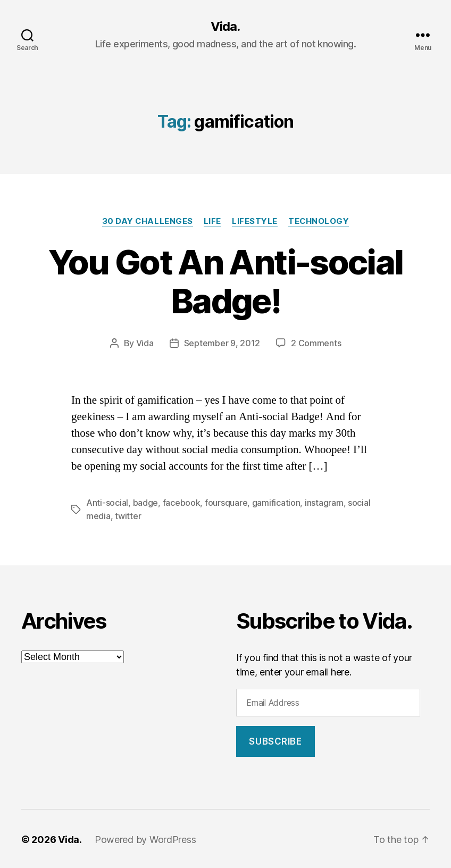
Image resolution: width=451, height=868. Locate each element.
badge (146, 502)
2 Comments (316, 343)
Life (212, 221)
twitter (128, 515)
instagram (324, 502)
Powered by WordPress (145, 838)
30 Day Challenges (147, 221)
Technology (319, 221)
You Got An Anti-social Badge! (225, 281)
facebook (182, 502)
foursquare (226, 502)
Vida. (225, 27)
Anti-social (107, 502)
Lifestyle (255, 221)
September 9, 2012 (222, 343)
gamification (276, 502)
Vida (145, 343)
